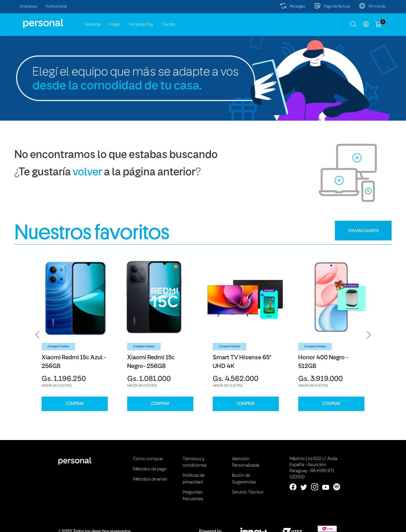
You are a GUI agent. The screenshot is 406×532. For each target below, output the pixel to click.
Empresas (29, 7)
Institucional (56, 7)
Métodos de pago (150, 469)
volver (87, 173)
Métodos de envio (150, 479)
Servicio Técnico (248, 492)
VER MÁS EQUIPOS (363, 231)
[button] (38, 335)
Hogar (115, 25)
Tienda (168, 25)
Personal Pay (141, 25)
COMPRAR (75, 404)
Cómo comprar (148, 459)
